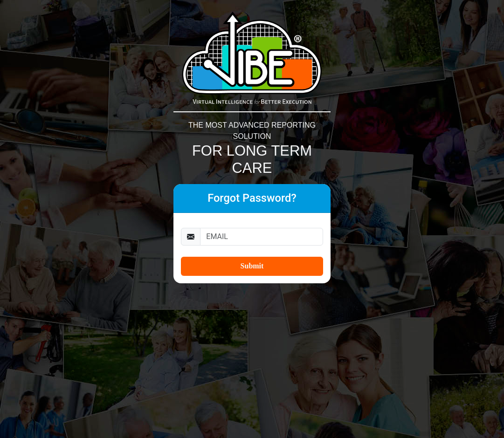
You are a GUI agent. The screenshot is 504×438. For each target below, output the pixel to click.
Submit (252, 266)
